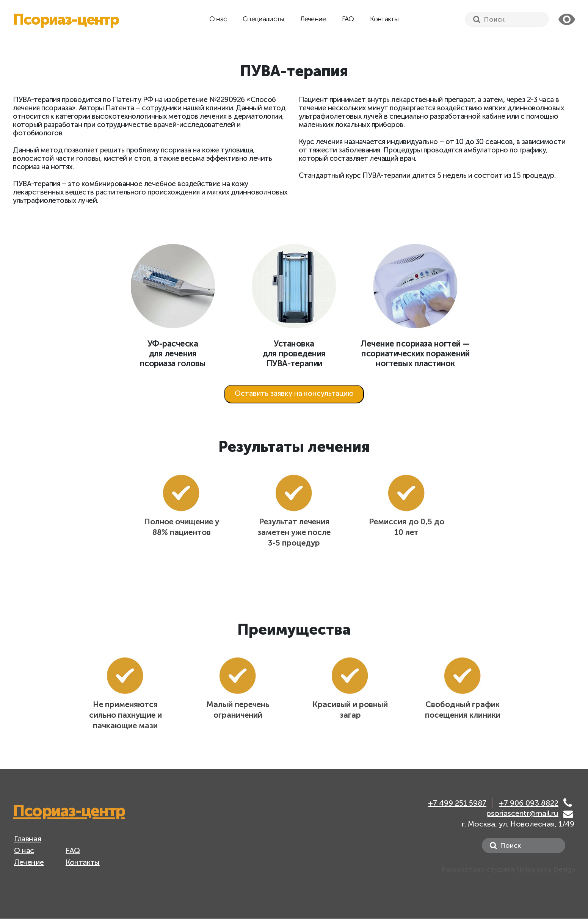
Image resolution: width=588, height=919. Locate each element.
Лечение (313, 19)
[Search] (507, 19)
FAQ (348, 19)
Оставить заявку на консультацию (294, 393)
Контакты (384, 19)
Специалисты (263, 19)
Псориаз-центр (66, 19)
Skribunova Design (546, 869)
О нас (218, 19)
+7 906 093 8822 (529, 803)
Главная (27, 839)
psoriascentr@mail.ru (522, 813)
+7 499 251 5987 (457, 803)
